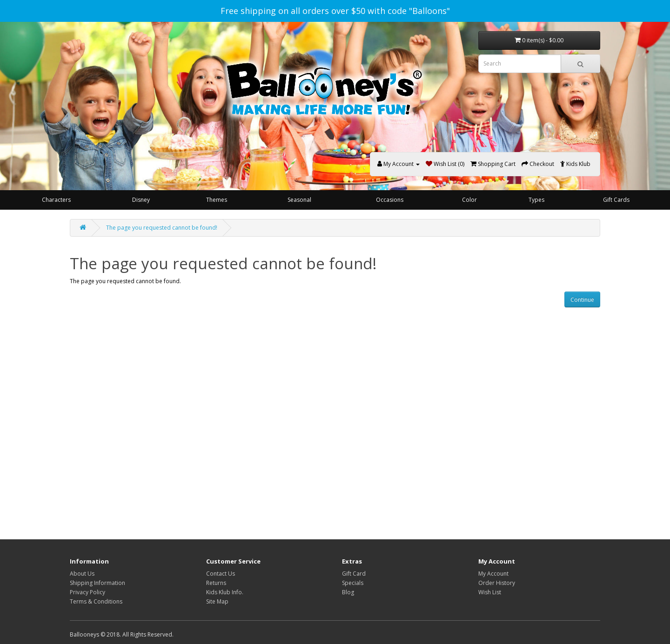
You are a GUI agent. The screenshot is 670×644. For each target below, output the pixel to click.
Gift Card (354, 574)
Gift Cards (616, 200)
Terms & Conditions (96, 601)
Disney (141, 200)
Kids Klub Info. (225, 592)
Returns (216, 583)
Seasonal (299, 200)
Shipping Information (97, 583)
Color (469, 200)
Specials (353, 583)
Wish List (490, 592)
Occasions (390, 200)
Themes (217, 200)
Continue (582, 300)
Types (536, 200)
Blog (348, 592)
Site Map (217, 601)
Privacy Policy (87, 592)
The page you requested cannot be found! (162, 228)
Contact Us (221, 574)
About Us (82, 574)
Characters (56, 200)
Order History (497, 583)
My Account (493, 574)
